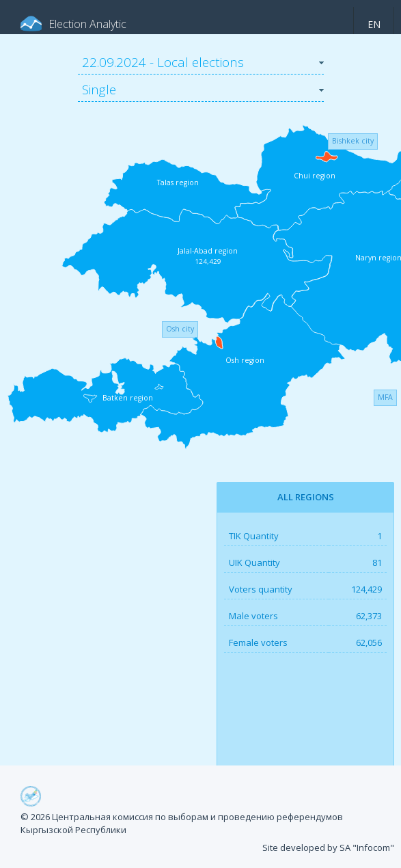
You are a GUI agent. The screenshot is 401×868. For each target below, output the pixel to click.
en (374, 24)
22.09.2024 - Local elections (163, 62)
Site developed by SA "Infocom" (328, 847)
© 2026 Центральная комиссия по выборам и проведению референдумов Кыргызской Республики (182, 824)
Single (99, 90)
